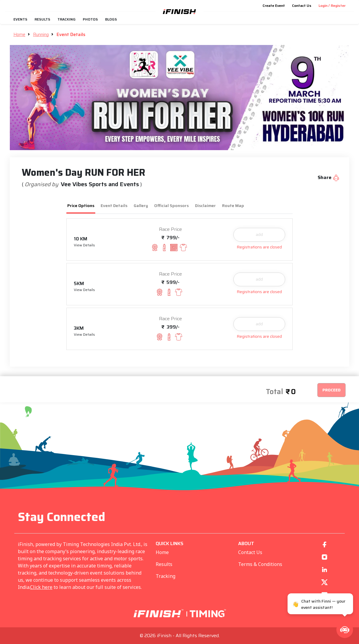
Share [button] (329, 178)
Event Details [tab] (114, 206)
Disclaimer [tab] (205, 206)
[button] (345, 630)
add (259, 234)
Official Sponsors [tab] (171, 206)
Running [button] (41, 35)
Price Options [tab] (81, 206)
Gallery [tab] (141, 206)
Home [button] (19, 35)
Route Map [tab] (233, 206)
